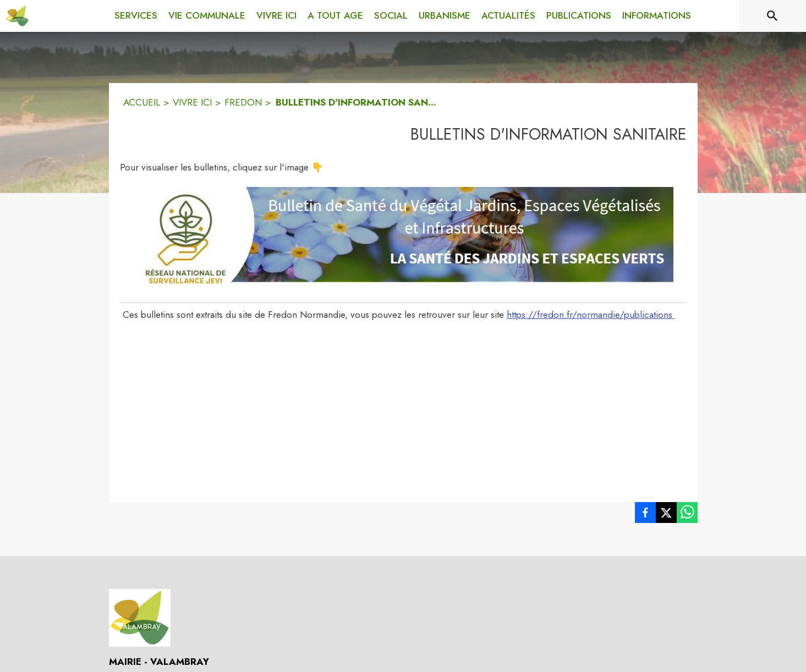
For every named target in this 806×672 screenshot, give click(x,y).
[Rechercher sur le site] (772, 16)
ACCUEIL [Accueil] (142, 102)
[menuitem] (136, 14)
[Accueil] (17, 16)
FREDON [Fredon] (243, 102)
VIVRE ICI (192, 102)
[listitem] (645, 515)
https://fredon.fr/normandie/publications (591, 315)
